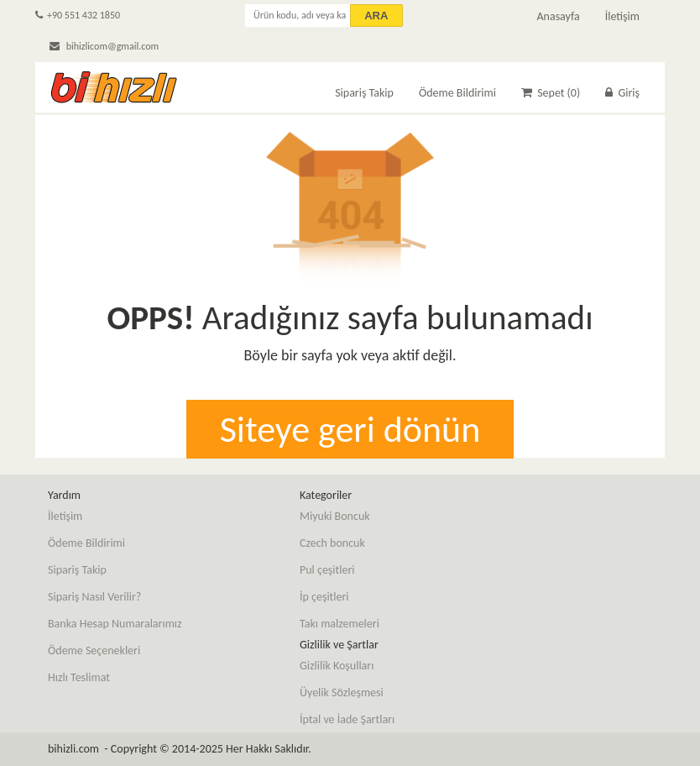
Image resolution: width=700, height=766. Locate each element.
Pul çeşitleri (327, 570)
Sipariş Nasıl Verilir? (94, 597)
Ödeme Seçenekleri (94, 651)
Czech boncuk (332, 543)
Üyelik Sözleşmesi (342, 693)
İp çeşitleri (324, 597)
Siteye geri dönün (350, 429)
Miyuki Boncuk (335, 516)
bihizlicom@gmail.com (104, 46)
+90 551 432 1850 (78, 15)
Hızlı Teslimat (79, 677)
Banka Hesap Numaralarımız (115, 624)
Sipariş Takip (364, 93)
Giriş (622, 93)
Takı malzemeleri (340, 624)
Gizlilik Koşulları (337, 666)
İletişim (622, 16)
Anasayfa (558, 16)
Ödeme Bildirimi (457, 93)
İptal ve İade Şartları (347, 719)
